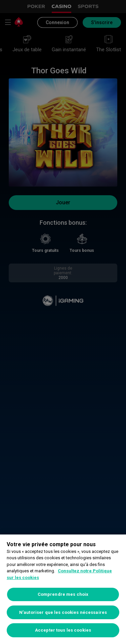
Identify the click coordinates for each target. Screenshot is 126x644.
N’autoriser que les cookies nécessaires (63, 612)
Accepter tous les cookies (63, 630)
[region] (63, 589)
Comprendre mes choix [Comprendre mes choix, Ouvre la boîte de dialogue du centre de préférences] (63, 594)
